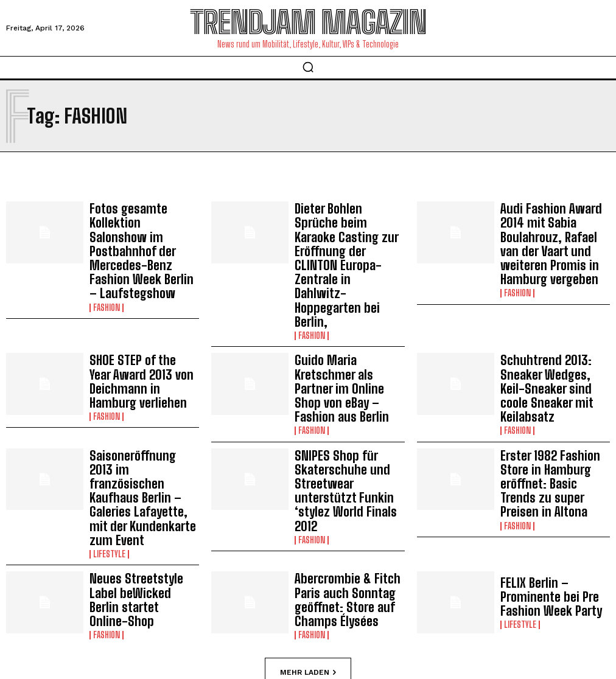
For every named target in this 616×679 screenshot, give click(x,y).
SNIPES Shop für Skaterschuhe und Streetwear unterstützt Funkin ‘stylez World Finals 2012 (348, 392)
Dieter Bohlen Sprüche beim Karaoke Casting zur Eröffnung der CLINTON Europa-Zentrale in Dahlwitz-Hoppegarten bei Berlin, (349, 233)
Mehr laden (308, 538)
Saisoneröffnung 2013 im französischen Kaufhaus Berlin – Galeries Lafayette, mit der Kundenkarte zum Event (138, 392)
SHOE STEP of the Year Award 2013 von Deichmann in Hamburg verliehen (142, 315)
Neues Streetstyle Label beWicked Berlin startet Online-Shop (138, 468)
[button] (308, 67)
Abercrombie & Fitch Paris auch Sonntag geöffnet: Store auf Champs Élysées (346, 468)
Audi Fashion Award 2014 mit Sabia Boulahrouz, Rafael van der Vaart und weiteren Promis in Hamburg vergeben (548, 228)
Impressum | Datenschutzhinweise (257, 632)
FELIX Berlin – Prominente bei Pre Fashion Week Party (555, 468)
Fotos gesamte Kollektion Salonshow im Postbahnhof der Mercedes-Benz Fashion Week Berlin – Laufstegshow (144, 228)
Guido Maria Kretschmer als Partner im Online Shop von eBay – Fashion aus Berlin (347, 315)
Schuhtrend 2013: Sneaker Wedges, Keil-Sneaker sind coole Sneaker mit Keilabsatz (555, 315)
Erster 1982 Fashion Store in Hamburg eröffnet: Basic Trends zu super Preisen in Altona (554, 390)
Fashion (107, 262)
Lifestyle (109, 426)
